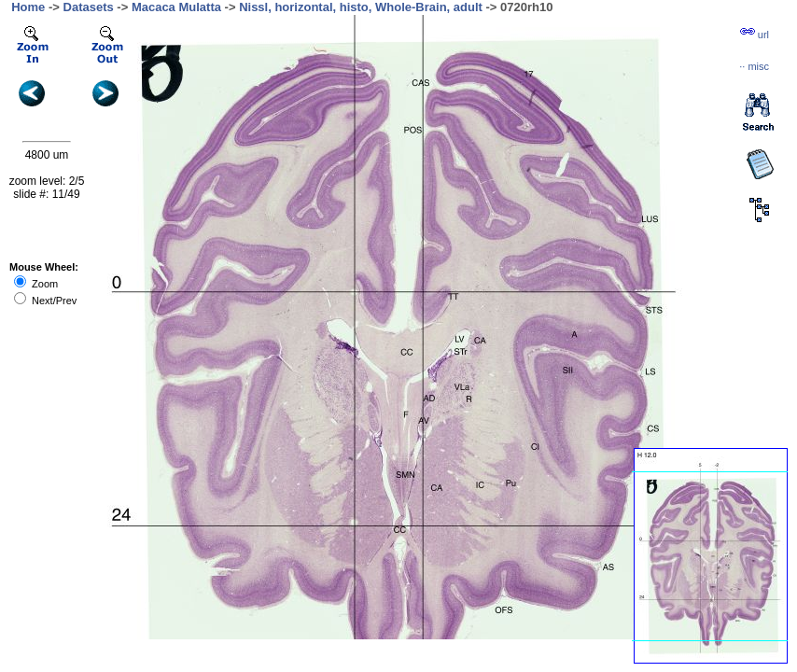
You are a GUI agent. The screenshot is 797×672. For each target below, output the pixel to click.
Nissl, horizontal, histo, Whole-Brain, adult (361, 7)
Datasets (89, 7)
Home (28, 7)
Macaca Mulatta (176, 7)
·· (754, 66)
